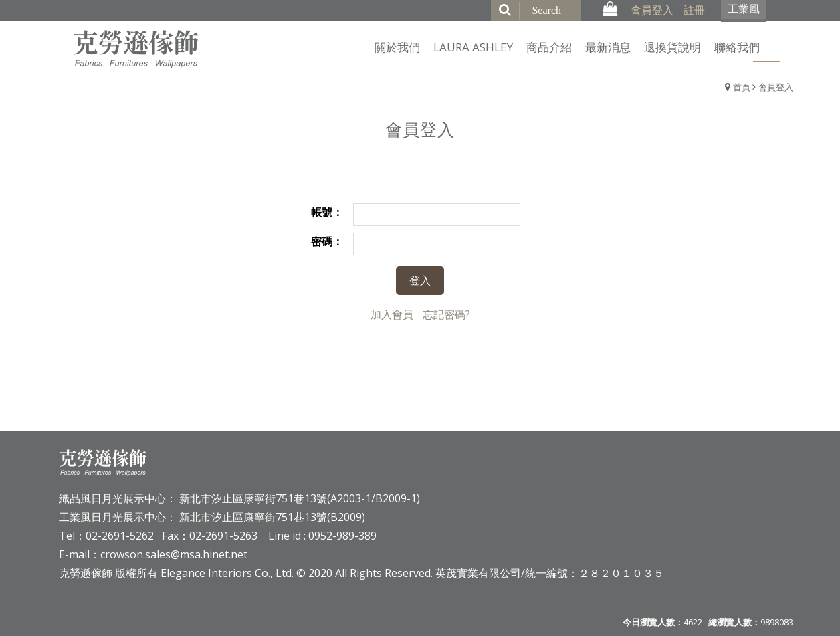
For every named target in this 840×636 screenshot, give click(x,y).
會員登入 (652, 10)
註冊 (694, 10)
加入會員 (392, 314)
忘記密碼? (446, 314)
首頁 (742, 87)
